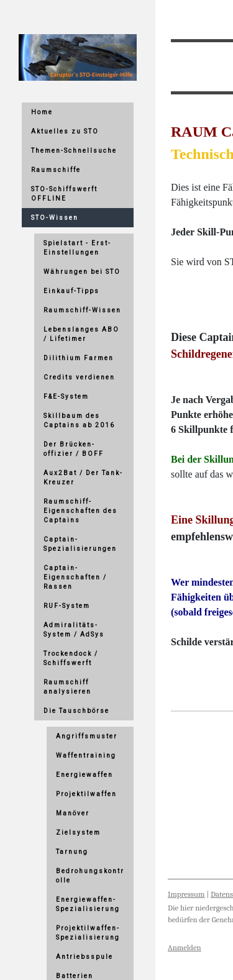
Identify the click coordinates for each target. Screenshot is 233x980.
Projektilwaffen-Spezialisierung (88, 933)
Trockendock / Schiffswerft (71, 658)
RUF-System (67, 606)
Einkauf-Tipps (71, 291)
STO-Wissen (55, 218)
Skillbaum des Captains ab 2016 (79, 420)
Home (42, 112)
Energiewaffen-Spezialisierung (88, 904)
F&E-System (66, 397)
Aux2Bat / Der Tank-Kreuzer (83, 478)
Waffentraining (86, 755)
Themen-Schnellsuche (74, 151)
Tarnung (72, 852)
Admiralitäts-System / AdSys (74, 630)
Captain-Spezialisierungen (80, 544)
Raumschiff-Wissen (82, 310)
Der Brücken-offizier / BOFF (74, 449)
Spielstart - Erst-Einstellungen (77, 248)
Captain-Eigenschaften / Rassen (75, 577)
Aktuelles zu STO (65, 131)
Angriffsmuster (87, 736)
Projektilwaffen (86, 794)
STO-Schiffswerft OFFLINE (64, 194)
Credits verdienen (79, 377)
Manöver (73, 813)
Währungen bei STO (82, 272)
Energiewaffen (85, 775)
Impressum (186, 894)
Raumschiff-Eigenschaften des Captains (80, 511)
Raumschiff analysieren (67, 687)
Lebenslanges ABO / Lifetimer (81, 334)
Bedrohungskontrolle (90, 876)
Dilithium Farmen (79, 358)
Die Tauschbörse (76, 711)
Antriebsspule (85, 957)
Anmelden (185, 947)
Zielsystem (78, 833)
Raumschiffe (56, 170)
